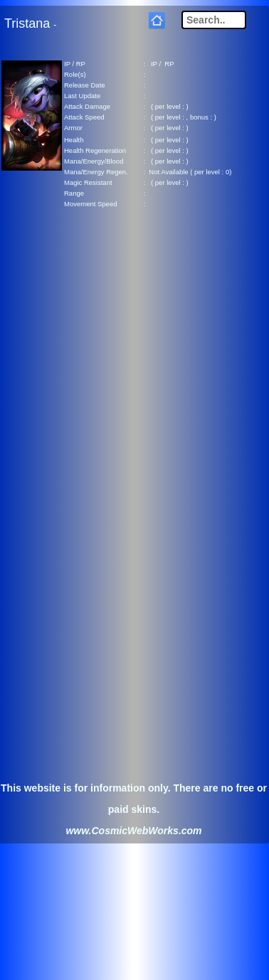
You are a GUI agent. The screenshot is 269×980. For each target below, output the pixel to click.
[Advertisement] (133, 362)
